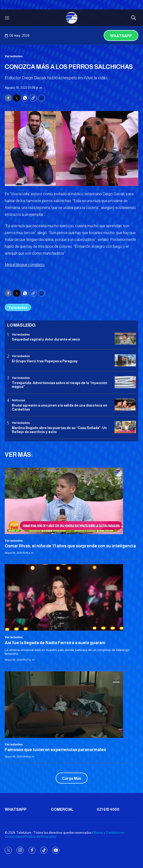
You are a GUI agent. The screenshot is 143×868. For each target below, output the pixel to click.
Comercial (62, 809)
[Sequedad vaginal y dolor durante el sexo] (125, 339)
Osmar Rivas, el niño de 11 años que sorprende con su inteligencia (70, 546)
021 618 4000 (108, 809)
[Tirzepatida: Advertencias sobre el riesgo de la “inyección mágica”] (125, 382)
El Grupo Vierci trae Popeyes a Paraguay (45, 361)
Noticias (18, 400)
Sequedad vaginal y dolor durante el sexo (46, 339)
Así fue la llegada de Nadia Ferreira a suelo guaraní (55, 643)
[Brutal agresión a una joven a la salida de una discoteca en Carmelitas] (125, 405)
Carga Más (72, 778)
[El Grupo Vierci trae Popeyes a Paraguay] (125, 360)
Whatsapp (121, 36)
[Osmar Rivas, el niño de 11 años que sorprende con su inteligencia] (71, 501)
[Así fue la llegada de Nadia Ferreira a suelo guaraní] (71, 597)
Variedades (14, 56)
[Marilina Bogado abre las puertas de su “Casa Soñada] (125, 427)
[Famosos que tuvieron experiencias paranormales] (71, 705)
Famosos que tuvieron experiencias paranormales (55, 750)
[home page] (71, 18)
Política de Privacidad (41, 837)
